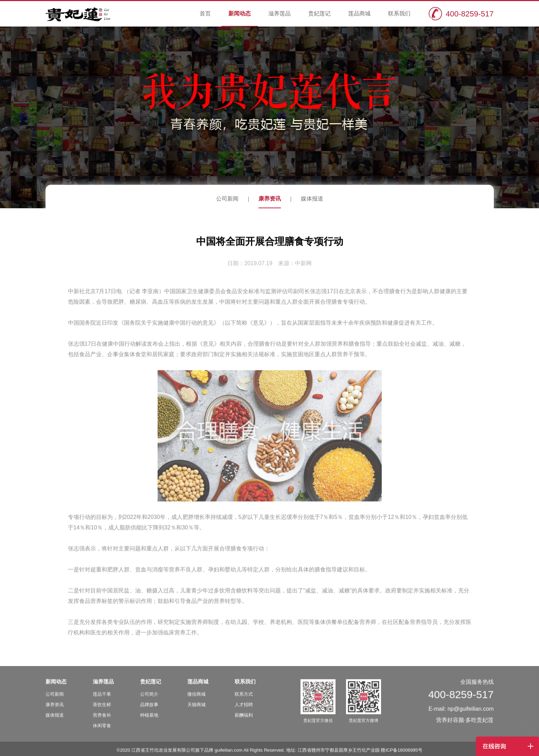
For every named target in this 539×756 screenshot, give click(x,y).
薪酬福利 (244, 720)
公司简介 (149, 699)
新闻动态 (240, 13)
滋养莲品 (279, 13)
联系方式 (244, 699)
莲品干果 (102, 699)
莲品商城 (359, 13)
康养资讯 (270, 199)
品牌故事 (149, 709)
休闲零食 (102, 730)
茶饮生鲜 (102, 709)
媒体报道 (312, 199)
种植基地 (149, 720)
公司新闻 (227, 199)
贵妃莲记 (319, 13)
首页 (205, 13)
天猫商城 (196, 709)
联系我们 (399, 13)
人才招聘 (244, 709)
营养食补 (102, 720)
